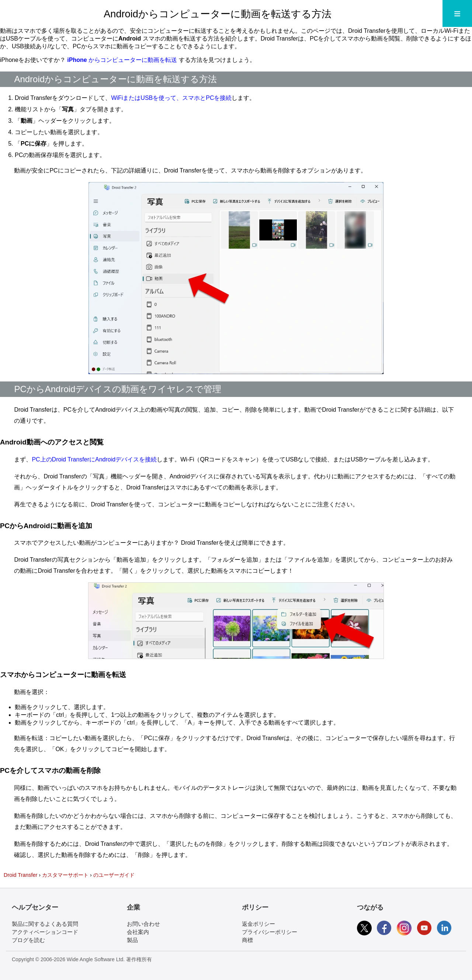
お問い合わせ (143, 924)
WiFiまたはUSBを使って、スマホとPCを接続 (171, 98)
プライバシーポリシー (270, 932)
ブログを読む (28, 940)
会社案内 (138, 932)
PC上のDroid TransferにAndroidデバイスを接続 (94, 459)
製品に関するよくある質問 (45, 924)
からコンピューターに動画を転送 (123, 60)
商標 (247, 940)
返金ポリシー (258, 924)
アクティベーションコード (45, 932)
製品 (132, 940)
